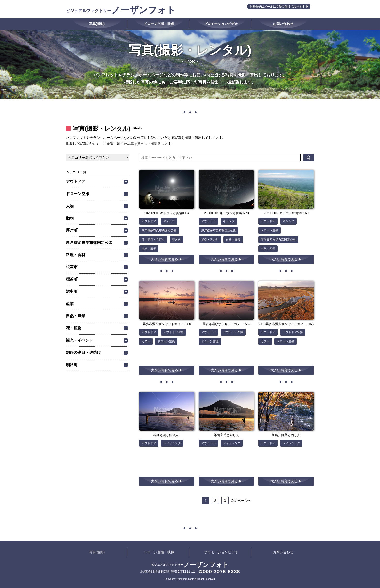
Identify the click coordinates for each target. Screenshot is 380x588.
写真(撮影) (97, 24)
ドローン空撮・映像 (159, 24)
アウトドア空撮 (174, 332)
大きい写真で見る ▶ (167, 259)
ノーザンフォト (121, 10)
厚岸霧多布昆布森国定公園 (159, 230)
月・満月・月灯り (153, 240)
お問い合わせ (283, 24)
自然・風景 (149, 249)
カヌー (146, 341)
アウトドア (149, 221)
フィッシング (172, 443)
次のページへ (241, 501)
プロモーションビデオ (221, 24)
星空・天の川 (210, 240)
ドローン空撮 (269, 230)
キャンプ (169, 221)
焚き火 (176, 240)
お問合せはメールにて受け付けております (277, 7)
